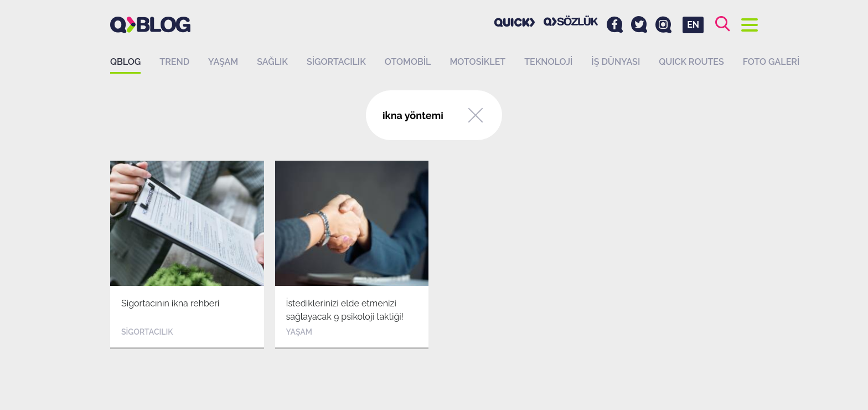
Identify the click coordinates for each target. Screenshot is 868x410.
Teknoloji (548, 62)
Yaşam (223, 62)
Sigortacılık (336, 62)
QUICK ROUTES (691, 62)
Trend (174, 62)
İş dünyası (616, 62)
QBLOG (125, 62)
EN (693, 25)
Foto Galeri (771, 62)
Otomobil (408, 62)
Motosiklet (477, 62)
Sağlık (272, 62)
